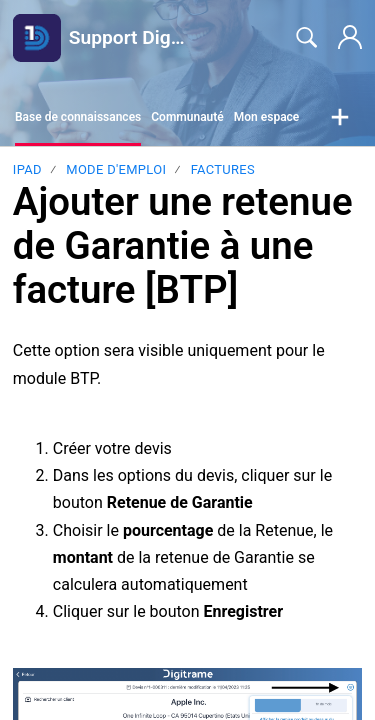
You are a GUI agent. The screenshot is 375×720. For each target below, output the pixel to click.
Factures (223, 169)
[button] (340, 118)
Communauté (187, 117)
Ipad (27, 169)
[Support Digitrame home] (37, 38)
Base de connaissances (78, 117)
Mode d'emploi (116, 169)
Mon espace (267, 117)
